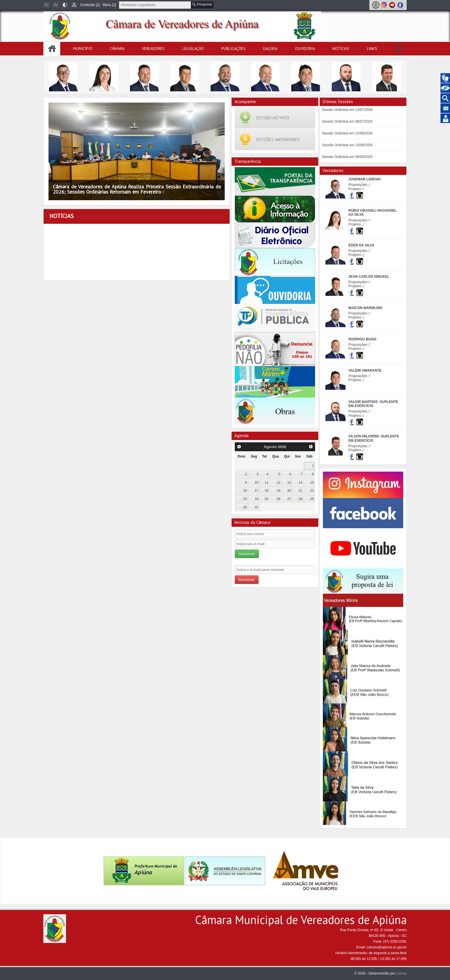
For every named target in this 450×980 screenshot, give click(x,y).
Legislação (193, 49)
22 (312, 491)
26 (279, 499)
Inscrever (247, 554)
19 (279, 491)
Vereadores (153, 49)
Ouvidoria (305, 49)
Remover (247, 580)
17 (256, 491)
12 (279, 483)
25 (266, 499)
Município (83, 49)
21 (300, 491)
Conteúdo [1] (90, 5)
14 (300, 483)
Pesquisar (202, 4)
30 (245, 507)
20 (289, 491)
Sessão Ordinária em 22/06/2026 (347, 133)
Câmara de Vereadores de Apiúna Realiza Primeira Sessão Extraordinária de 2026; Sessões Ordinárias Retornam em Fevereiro (137, 189)
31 (256, 507)
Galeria (270, 49)
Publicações (233, 49)
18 (266, 491)
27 (289, 499)
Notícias (341, 49)
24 (256, 499)
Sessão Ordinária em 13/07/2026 (347, 110)
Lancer (401, 973)
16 (245, 491)
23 (245, 499)
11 (266, 483)
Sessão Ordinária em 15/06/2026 (347, 145)
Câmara (117, 49)
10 (256, 483)
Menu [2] (109, 5)
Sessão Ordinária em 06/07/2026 (347, 121)
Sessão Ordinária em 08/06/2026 (347, 157)
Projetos (355, 189)
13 (289, 483)
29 (312, 499)
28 (300, 499)
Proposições (358, 185)
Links (372, 49)
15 (312, 483)
